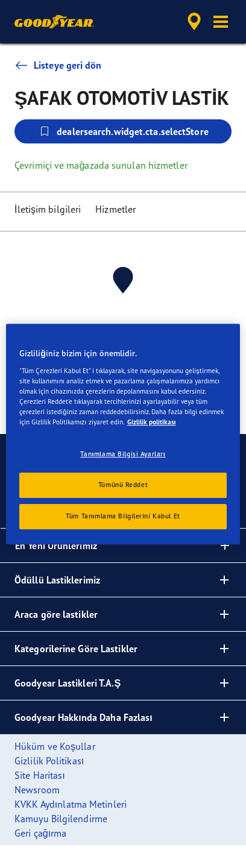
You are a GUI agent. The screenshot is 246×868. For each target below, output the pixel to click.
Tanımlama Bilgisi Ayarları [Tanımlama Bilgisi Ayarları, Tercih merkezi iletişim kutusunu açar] (123, 454)
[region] (123, 434)
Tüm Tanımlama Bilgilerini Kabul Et (123, 516)
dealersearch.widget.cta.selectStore (123, 131)
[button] (221, 22)
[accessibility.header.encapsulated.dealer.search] (194, 22)
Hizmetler (115, 209)
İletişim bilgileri (48, 209)
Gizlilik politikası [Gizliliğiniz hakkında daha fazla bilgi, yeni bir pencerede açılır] (152, 422)
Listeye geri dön (58, 65)
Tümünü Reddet (123, 485)
